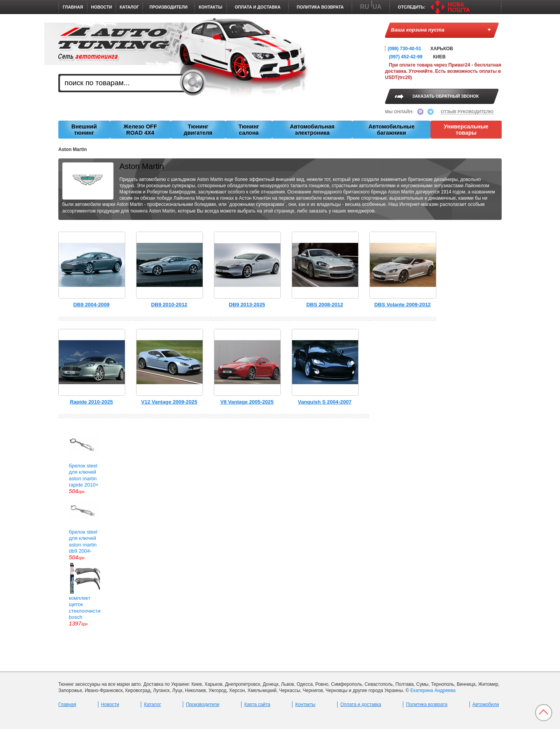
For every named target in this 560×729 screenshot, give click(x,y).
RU (365, 7)
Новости (101, 7)
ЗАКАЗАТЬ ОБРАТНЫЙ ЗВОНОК (445, 96)
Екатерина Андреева (433, 690)
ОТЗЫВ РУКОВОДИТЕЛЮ (467, 112)
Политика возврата (320, 7)
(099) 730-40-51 (404, 49)
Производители (168, 7)
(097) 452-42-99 (406, 57)
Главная (73, 7)
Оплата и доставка (257, 7)
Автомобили (486, 704)
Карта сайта (257, 704)
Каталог (129, 7)
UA (377, 7)
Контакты (211, 7)
